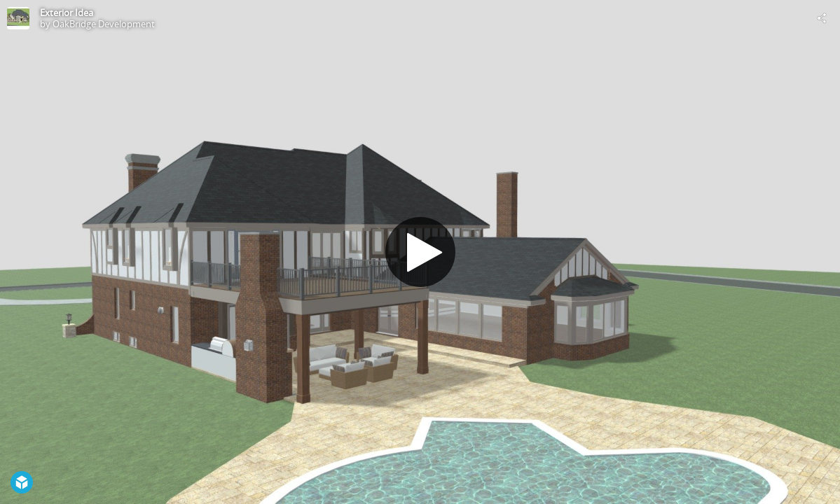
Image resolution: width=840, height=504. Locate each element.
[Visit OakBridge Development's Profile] (18, 18)
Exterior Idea (67, 13)
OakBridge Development (104, 24)
